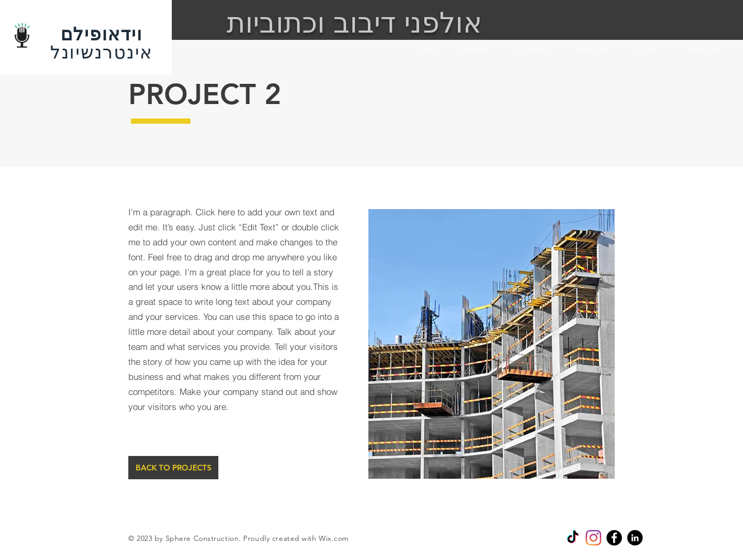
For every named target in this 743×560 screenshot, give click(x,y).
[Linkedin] (635, 538)
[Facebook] (614, 538)
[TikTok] (573, 538)
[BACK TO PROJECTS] (173, 468)
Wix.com (334, 538)
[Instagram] (593, 538)
